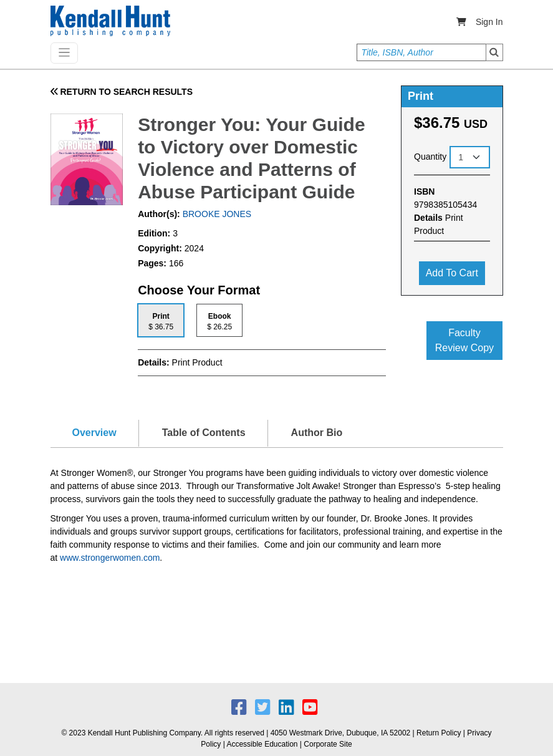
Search (494, 52)
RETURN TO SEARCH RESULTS (122, 92)
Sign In (489, 22)
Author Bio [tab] (317, 433)
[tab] (161, 320)
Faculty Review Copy (464, 340)
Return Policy (439, 733)
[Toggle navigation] (64, 53)
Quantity (430, 157)
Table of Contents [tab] (204, 433)
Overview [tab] (94, 433)
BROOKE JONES (216, 214)
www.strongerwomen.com (110, 558)
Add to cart (452, 273)
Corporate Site (328, 744)
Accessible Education (262, 744)
